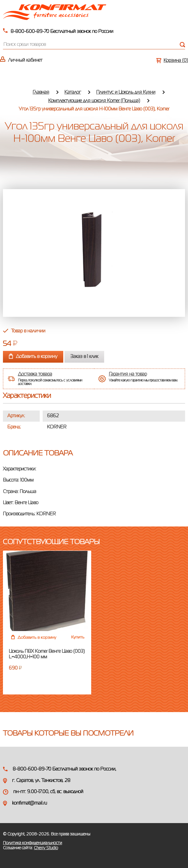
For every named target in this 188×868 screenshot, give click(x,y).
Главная (41, 92)
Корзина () (176, 61)
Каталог (73, 92)
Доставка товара (35, 374)
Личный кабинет (25, 60)
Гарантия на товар (128, 374)
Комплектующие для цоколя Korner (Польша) (94, 101)
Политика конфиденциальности (33, 843)
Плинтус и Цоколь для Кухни (126, 92)
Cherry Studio (46, 848)
